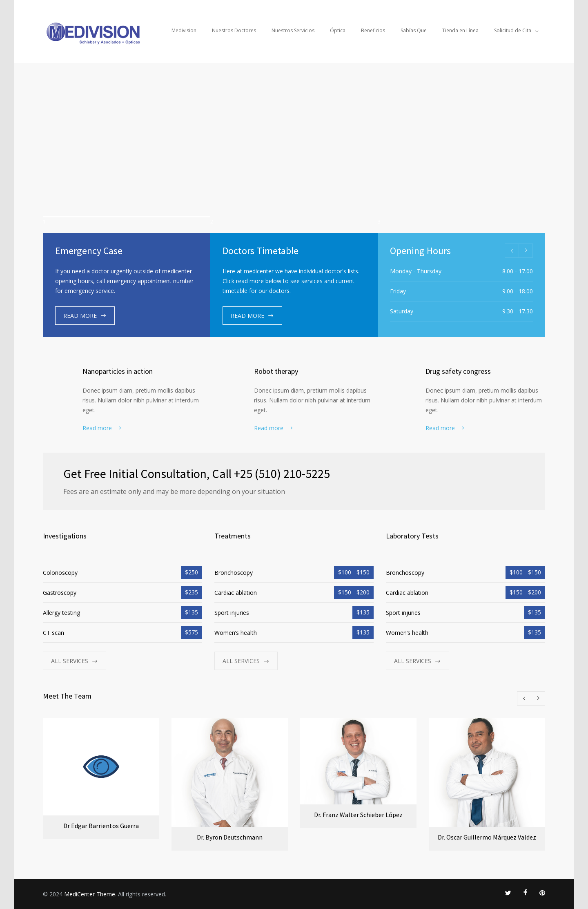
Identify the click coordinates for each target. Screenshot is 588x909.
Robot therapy (276, 371)
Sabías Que (414, 30)
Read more (97, 428)
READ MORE (80, 316)
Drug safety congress (458, 371)
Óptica (338, 30)
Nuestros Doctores (234, 30)
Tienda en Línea (460, 30)
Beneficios (373, 30)
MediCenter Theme (90, 894)
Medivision (184, 30)
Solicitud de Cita (513, 30)
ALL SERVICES (70, 661)
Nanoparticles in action (118, 371)
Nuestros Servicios (293, 30)
